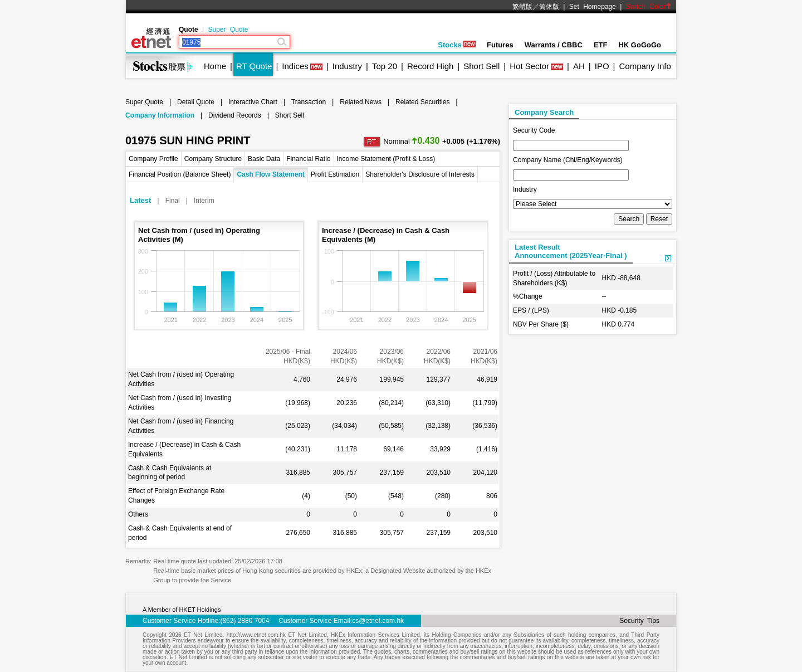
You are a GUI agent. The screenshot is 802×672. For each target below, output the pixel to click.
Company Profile (153, 159)
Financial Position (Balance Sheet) (180, 174)
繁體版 (522, 7)
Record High (430, 66)
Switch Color (649, 7)
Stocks (457, 45)
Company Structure (213, 159)
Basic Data (264, 159)
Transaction (309, 102)
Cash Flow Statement (270, 174)
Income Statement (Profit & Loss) (386, 159)
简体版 (549, 7)
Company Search (544, 112)
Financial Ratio (308, 159)
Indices (295, 66)
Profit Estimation (335, 174)
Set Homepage (593, 7)
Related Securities (422, 102)
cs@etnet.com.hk (378, 621)
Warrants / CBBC (554, 45)
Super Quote (228, 30)
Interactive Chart (253, 102)
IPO (602, 66)
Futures (500, 45)
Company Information (160, 115)
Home (215, 66)
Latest (140, 200)
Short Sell (481, 66)
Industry (347, 66)
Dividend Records (235, 115)
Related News (361, 102)
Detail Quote (196, 102)
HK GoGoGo (640, 45)
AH (579, 66)
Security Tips (639, 621)
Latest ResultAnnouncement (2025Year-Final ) (571, 251)
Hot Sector (529, 66)
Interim (204, 201)
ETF (601, 45)
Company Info (645, 66)
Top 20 (385, 66)
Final (173, 201)
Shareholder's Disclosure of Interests (420, 174)
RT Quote (254, 66)
